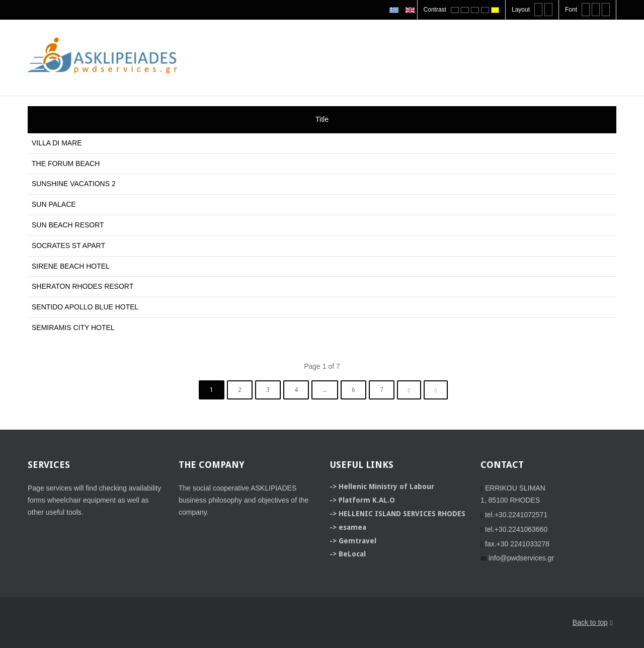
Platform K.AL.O (367, 500)
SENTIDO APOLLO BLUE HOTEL (85, 307)
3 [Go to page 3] (268, 390)
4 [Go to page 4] (296, 390)
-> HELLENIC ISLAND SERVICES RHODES (397, 514)
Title (322, 119)
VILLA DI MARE (57, 143)
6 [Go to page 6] (353, 390)
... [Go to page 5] (325, 390)
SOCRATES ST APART (68, 246)
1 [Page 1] (212, 390)
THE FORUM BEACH (66, 164)
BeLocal (352, 554)
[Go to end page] (436, 390)
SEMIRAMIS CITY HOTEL (73, 328)
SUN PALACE (54, 204)
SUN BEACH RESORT (68, 225)
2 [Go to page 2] (240, 390)
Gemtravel (357, 541)
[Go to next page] (409, 390)
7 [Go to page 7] (382, 390)
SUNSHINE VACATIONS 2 (74, 184)
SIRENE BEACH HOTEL (71, 266)
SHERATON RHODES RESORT (83, 286)
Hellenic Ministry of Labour (386, 487)
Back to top (593, 623)
